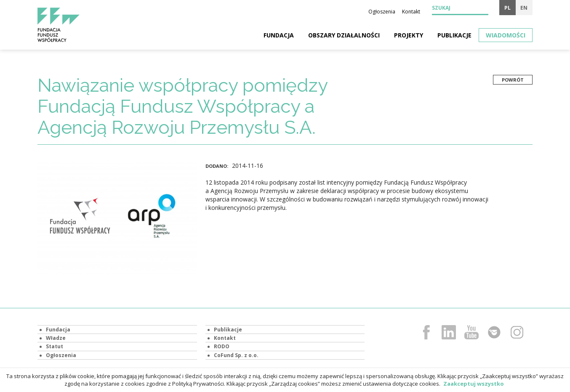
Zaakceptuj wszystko (474, 384)
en (524, 8)
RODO (222, 346)
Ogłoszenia (382, 12)
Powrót (513, 80)
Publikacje (454, 35)
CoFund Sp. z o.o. (236, 355)
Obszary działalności (344, 35)
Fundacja (279, 35)
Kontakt (411, 12)
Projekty (409, 35)
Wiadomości (506, 35)
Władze (56, 338)
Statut (55, 346)
